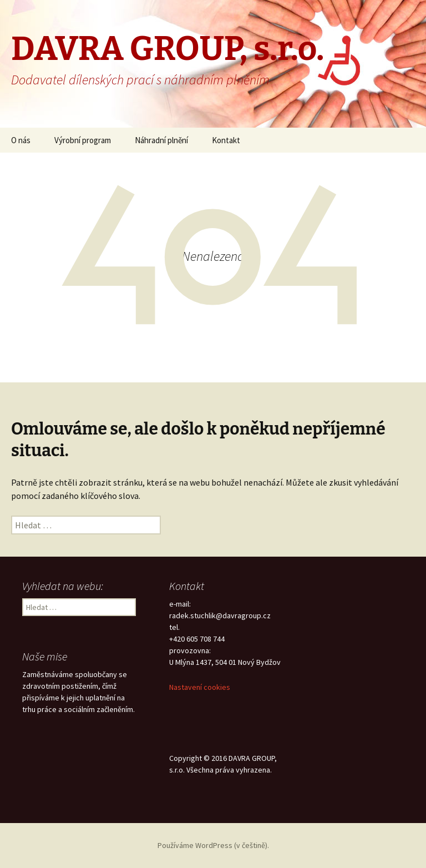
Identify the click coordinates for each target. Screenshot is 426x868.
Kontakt (226, 140)
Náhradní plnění (161, 140)
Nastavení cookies (200, 687)
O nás (21, 140)
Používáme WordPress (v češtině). (213, 845)
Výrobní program (83, 140)
